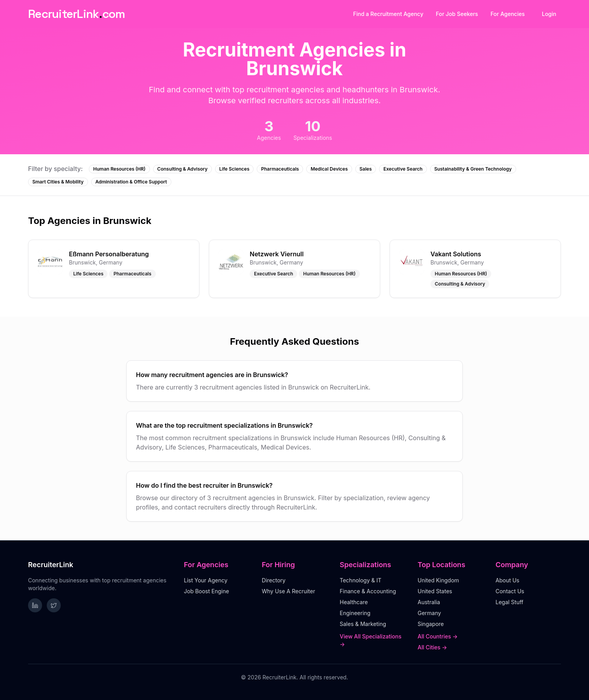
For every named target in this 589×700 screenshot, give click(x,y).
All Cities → (432, 647)
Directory (274, 580)
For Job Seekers (457, 14)
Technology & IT (361, 580)
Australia (429, 602)
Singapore (431, 624)
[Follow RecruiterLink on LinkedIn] (35, 605)
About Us (507, 580)
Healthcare (354, 602)
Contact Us (510, 591)
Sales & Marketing (363, 624)
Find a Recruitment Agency (388, 14)
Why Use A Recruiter (288, 591)
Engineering (355, 613)
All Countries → (438, 636)
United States (435, 591)
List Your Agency (206, 580)
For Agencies (508, 14)
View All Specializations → (371, 640)
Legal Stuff (510, 602)
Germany (429, 613)
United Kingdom (438, 580)
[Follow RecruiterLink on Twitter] (54, 605)
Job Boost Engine (206, 591)
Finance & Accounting (368, 591)
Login (549, 14)
